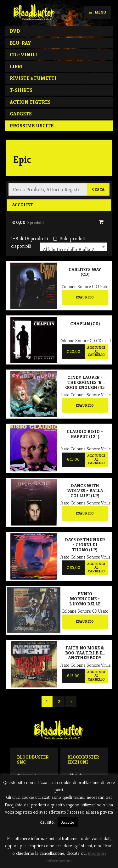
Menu (97, 12)
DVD (15, 31)
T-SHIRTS (21, 90)
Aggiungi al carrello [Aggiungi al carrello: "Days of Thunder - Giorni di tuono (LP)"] (96, 568)
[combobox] (73, 247)
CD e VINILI (23, 55)
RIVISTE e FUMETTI (33, 78)
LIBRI (16, 67)
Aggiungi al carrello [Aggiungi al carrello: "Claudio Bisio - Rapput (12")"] (96, 459)
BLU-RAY (20, 43)
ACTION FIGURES (30, 102)
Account (22, 205)
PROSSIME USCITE (32, 126)
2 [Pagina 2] (59, 702)
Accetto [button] (68, 822)
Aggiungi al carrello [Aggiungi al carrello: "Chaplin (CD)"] (96, 351)
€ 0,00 (28, 222)
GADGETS (21, 114)
